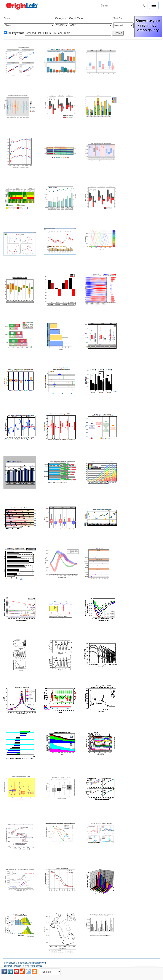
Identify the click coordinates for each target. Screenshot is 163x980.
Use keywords (15, 33)
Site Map (8, 966)
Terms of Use (36, 966)
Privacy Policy (21, 966)
